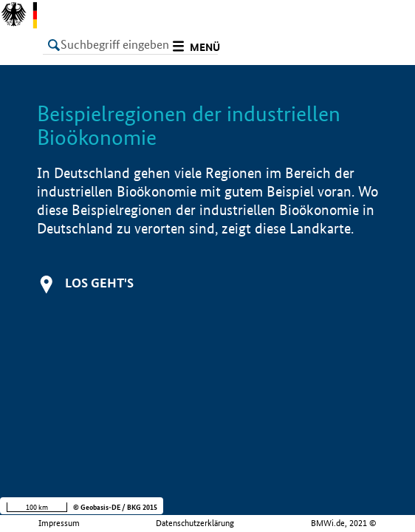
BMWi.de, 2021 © (344, 523)
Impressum (59, 523)
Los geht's (99, 283)
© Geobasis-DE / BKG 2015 (115, 507)
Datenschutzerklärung (195, 523)
